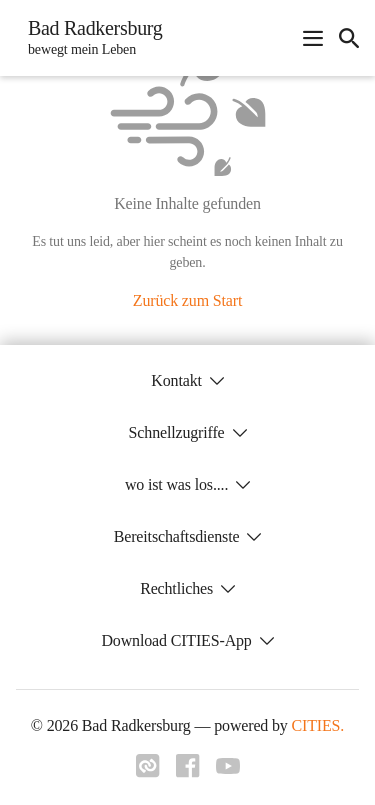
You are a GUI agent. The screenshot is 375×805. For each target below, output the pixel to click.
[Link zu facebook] (188, 772)
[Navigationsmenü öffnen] (313, 38)
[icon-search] (349, 38)
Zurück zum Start (187, 300)
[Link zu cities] (148, 772)
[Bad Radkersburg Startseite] (89, 38)
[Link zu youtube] (228, 768)
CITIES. (318, 725)
